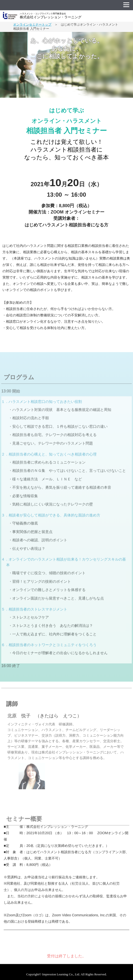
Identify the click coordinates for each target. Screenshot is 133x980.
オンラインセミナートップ (32, 24)
